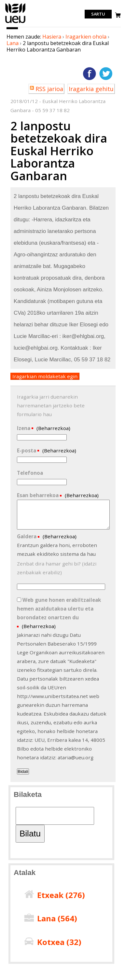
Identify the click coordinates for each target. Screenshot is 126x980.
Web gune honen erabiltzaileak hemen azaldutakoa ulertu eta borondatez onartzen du (59, 609)
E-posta (27, 450)
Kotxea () (59, 942)
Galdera (27, 536)
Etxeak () (61, 895)
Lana (13, 43)
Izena (24, 428)
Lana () (57, 918)
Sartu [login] (98, 14)
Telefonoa (30, 473)
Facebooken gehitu (90, 74)
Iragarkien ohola (86, 37)
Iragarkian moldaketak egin (45, 376)
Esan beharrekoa (38, 495)
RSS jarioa (49, 89)
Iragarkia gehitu (91, 89)
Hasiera (52, 37)
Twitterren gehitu (106, 74)
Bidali (23, 771)
